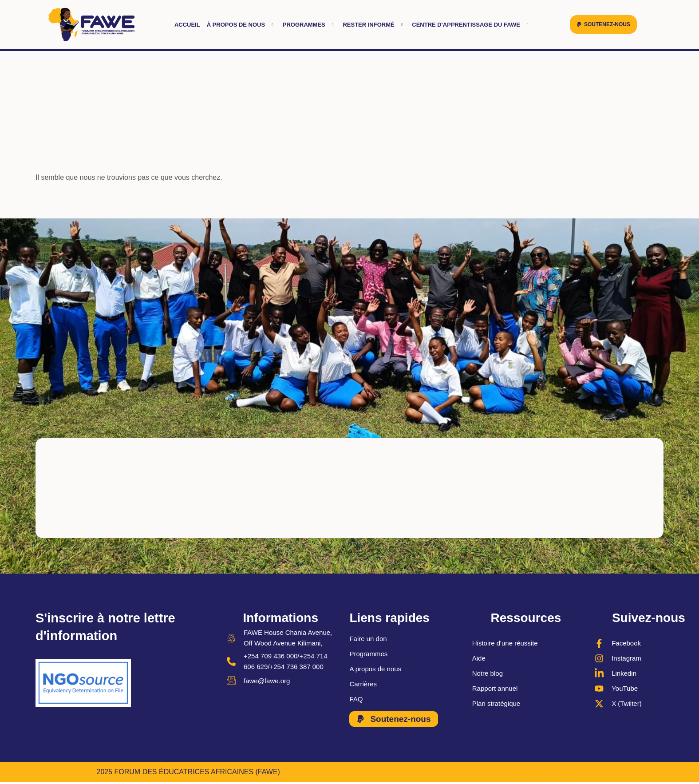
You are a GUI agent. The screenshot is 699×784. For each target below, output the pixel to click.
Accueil (187, 25)
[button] (603, 24)
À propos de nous (241, 25)
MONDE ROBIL (577, 772)
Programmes (310, 25)
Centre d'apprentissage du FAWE (471, 25)
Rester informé (374, 25)
